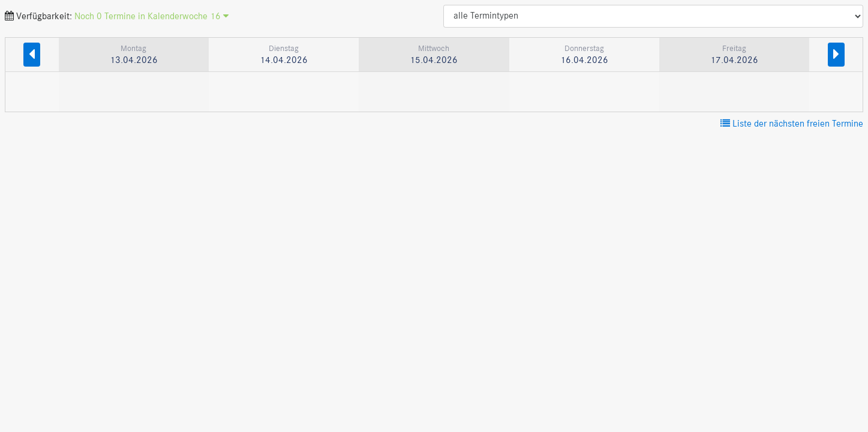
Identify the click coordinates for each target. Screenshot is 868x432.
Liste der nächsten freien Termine (792, 124)
